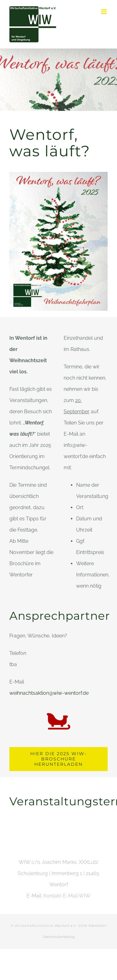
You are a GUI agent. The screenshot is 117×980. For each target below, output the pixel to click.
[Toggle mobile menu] (104, 12)
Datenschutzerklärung (59, 937)
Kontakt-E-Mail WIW (67, 896)
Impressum (97, 926)
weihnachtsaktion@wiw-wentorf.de (49, 693)
